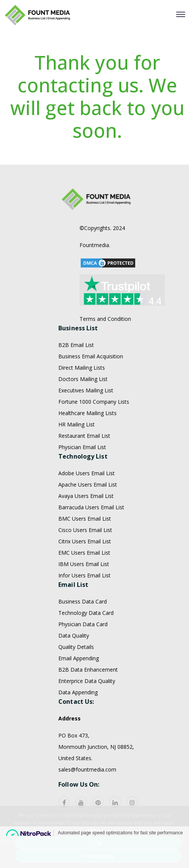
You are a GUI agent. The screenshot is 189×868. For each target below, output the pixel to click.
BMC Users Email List (85, 547)
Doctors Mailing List (83, 407)
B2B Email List (76, 373)
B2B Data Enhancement (88, 698)
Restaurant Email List (84, 464)
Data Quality (74, 664)
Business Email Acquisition (91, 385)
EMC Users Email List (84, 581)
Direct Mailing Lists (82, 396)
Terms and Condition (105, 347)
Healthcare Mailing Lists (87, 441)
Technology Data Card (86, 641)
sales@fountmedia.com (87, 798)
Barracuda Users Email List (91, 536)
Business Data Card (83, 630)
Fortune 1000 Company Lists (94, 430)
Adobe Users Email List (87, 502)
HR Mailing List (77, 453)
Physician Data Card (83, 653)
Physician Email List (82, 475)
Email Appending (79, 687)
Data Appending (78, 721)
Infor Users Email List (84, 604)
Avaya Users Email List (86, 524)
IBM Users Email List (84, 592)
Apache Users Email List (88, 513)
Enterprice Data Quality (87, 709)
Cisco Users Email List (85, 558)
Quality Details (76, 675)
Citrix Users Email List (85, 570)
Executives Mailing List (86, 419)
